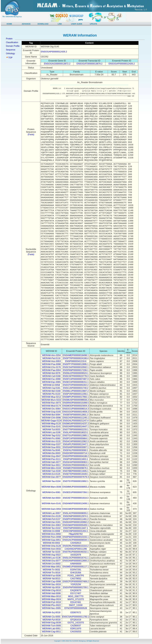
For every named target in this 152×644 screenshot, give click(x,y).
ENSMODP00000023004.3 (76, 406)
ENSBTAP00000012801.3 (76, 415)
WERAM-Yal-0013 (51, 579)
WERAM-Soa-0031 (51, 447)
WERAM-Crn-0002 (51, 564)
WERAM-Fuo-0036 (51, 576)
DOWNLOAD (43, 24)
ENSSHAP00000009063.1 (76, 462)
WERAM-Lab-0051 (51, 629)
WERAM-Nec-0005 (51, 608)
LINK (60, 24)
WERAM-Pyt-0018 (51, 620)
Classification (12, 42)
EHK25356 (76, 573)
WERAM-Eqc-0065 (51, 382)
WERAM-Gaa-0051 (51, 540)
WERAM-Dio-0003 (51, 453)
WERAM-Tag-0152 (51, 435)
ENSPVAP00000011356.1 (76, 394)
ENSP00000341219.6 (76, 361)
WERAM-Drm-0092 (51, 534)
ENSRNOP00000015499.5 (76, 403)
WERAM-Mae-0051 (51, 567)
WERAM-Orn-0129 (51, 516)
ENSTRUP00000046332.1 (76, 552)
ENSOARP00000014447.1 (76, 427)
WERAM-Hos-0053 (51, 361)
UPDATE (94, 24)
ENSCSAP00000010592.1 (76, 367)
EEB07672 (76, 612)
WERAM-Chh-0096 (51, 418)
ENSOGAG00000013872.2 (57, 64)
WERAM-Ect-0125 (51, 474)
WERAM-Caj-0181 (51, 388)
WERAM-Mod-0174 (51, 406)
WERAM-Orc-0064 (51, 409)
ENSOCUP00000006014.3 (76, 409)
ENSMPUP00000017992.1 (76, 397)
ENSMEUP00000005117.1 (76, 567)
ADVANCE (26, 24)
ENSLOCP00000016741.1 (76, 558)
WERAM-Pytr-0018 (51, 602)
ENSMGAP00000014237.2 (76, 424)
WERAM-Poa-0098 (51, 364)
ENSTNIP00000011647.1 (76, 528)
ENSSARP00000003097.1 (76, 447)
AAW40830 (76, 564)
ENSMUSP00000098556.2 (76, 400)
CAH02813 (76, 543)
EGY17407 (76, 593)
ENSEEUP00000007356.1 (76, 492)
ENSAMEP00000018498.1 (76, 355)
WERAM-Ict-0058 (51, 385)
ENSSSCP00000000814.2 (76, 465)
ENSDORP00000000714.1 (76, 453)
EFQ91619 (76, 620)
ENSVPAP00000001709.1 (76, 587)
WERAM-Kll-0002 (51, 543)
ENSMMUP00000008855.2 (76, 487)
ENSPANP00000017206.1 (76, 370)
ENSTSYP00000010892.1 (76, 481)
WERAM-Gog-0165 (51, 412)
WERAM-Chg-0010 (51, 590)
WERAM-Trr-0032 (51, 570)
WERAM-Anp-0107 (51, 444)
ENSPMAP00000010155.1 (76, 537)
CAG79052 (76, 579)
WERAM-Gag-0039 (51, 623)
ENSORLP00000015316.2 (76, 546)
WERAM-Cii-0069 (51, 531)
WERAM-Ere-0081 (51, 492)
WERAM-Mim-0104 (51, 468)
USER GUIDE (77, 24)
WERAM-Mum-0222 (51, 400)
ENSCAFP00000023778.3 (76, 376)
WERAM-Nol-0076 (51, 373)
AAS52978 (76, 555)
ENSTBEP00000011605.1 (76, 471)
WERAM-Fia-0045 (51, 450)
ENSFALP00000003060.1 (76, 450)
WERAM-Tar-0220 (51, 552)
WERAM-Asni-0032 (51, 549)
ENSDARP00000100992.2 (76, 522)
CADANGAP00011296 (76, 549)
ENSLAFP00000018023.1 (76, 432)
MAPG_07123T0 (76, 599)
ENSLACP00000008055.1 (76, 513)
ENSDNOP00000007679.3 (76, 477)
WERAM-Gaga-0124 (51, 421)
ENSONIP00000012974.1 (76, 516)
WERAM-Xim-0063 (51, 525)
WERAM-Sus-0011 (51, 465)
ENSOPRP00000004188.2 (76, 456)
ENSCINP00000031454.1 (76, 531)
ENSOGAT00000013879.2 (89, 64)
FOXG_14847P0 (76, 576)
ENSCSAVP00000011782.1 (76, 617)
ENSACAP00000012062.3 (76, 441)
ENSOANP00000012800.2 (76, 561)
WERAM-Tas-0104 (51, 481)
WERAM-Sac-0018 (51, 584)
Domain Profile (13, 46)
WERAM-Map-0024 (51, 599)
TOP (10, 58)
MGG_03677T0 (76, 596)
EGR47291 (76, 570)
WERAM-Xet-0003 (51, 498)
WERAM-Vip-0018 (51, 587)
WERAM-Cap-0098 (51, 581)
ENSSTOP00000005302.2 (76, 385)
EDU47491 (76, 602)
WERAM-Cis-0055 (51, 617)
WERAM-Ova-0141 (51, 427)
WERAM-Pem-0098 (51, 537)
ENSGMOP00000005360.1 (76, 509)
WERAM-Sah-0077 (51, 462)
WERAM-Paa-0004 (51, 370)
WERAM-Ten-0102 (51, 528)
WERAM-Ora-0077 (51, 561)
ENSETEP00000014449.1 (76, 474)
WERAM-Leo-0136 (51, 558)
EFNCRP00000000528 (76, 608)
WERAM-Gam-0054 (51, 509)
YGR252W (76, 584)
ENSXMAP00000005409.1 (76, 525)
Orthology (10, 53)
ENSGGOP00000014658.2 (76, 412)
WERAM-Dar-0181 (51, 522)
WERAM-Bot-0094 (51, 415)
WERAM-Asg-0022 (51, 555)
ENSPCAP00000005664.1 (76, 438)
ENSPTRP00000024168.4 (76, 358)
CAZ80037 (76, 626)
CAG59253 (76, 632)
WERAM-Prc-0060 (51, 438)
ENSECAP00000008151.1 (76, 382)
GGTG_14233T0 (76, 623)
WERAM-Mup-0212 (51, 397)
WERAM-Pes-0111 (51, 459)
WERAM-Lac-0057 (51, 513)
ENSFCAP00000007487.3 (76, 379)
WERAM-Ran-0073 (51, 403)
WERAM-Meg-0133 (51, 424)
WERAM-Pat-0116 (51, 358)
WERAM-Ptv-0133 (51, 394)
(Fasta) (31, 134)
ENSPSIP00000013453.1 (76, 459)
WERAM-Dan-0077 (51, 477)
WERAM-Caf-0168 (51, 376)
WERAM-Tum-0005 (51, 626)
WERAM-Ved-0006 (51, 593)
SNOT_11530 (76, 605)
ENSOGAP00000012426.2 (54, 52)
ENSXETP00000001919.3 (76, 498)
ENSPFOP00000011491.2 (76, 519)
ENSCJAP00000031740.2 (76, 388)
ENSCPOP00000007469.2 (76, 581)
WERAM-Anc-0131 (51, 441)
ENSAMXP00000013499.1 (76, 503)
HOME (9, 24)
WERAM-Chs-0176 (51, 367)
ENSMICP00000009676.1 (76, 468)
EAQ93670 (76, 590)
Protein (9, 39)
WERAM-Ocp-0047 (51, 456)
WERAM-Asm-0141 (51, 503)
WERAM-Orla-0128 (51, 546)
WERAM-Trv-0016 (51, 573)
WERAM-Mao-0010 (51, 596)
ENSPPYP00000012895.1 (76, 364)
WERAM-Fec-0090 (51, 379)
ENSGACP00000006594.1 (76, 540)
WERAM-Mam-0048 (51, 487)
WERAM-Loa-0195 (51, 432)
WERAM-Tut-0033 (51, 430)
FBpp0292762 (76, 534)
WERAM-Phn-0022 (51, 605)
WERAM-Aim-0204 (51, 355)
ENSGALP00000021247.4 (76, 421)
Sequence (11, 50)
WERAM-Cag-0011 (51, 632)
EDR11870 (76, 629)
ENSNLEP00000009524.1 (76, 373)
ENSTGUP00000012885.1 (76, 435)
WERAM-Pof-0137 (51, 519)
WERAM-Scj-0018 (51, 612)
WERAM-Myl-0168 (51, 391)
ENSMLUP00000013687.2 (76, 391)
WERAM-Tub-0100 (51, 471)
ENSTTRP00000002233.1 (76, 430)
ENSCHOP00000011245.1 (76, 418)
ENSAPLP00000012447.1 (76, 444)
